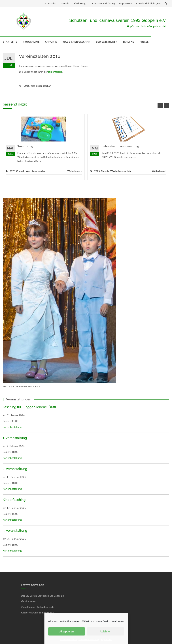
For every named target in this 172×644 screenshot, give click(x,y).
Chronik (51, 42)
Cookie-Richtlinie (69, 639)
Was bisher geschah (76, 42)
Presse (144, 42)
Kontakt (65, 3)
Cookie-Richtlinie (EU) (148, 3)
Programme (31, 42)
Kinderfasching (14, 500)
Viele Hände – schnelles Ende (38, 607)
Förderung (79, 3)
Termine (128, 42)
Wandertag (25, 146)
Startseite (51, 3)
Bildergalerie (55, 72)
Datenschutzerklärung (89, 639)
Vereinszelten (29, 601)
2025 (12, 171)
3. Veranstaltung (15, 531)
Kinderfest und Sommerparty (38, 612)
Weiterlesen (75, 171)
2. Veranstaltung (15, 469)
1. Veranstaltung (15, 438)
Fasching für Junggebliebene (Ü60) (29, 407)
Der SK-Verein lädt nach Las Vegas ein (43, 596)
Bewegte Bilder (107, 42)
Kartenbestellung (12, 427)
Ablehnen (106, 631)
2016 (27, 86)
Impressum (106, 639)
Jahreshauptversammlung (121, 146)
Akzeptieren (67, 631)
